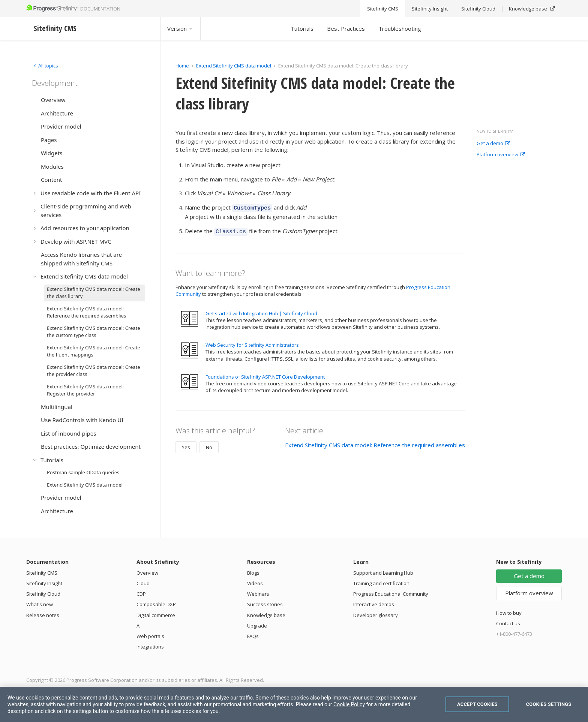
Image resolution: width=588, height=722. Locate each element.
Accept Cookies (477, 704)
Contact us (508, 623)
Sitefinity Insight (44, 583)
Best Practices (346, 28)
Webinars (258, 594)
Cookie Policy (349, 704)
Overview (147, 573)
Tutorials (302, 28)
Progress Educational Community (391, 594)
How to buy (509, 613)
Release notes (43, 615)
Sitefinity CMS (42, 573)
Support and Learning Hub (383, 573)
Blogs (253, 573)
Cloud (143, 583)
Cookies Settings (549, 704)
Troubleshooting (400, 28)
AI (139, 626)
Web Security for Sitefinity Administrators (252, 343)
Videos (255, 583)
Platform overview (501, 155)
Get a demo (493, 144)
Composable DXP (156, 604)
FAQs (253, 636)
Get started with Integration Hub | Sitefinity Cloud (261, 311)
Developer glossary (376, 615)
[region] (294, 704)
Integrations (150, 647)
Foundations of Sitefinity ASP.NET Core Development (265, 374)
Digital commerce (156, 615)
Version (180, 28)
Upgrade (257, 626)
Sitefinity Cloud (43, 594)
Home (182, 66)
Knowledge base (266, 615)
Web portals (150, 636)
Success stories (265, 604)
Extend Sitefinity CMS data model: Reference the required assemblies (375, 443)
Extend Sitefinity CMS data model (234, 66)
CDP (141, 594)
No (209, 445)
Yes (186, 445)
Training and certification (381, 583)
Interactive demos (374, 604)
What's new (40, 604)
